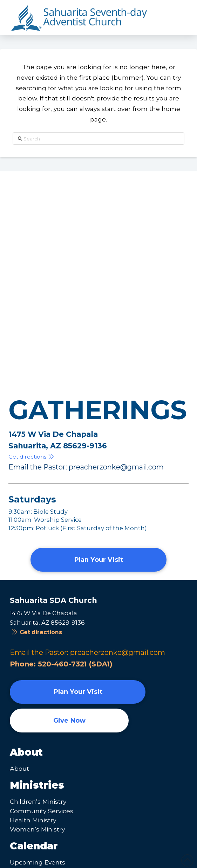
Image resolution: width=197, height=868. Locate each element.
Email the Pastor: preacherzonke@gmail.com (86, 467)
